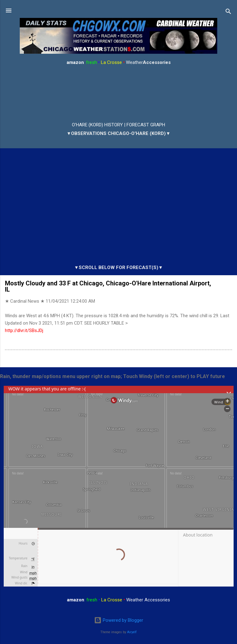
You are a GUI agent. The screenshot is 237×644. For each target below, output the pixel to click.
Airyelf (132, 632)
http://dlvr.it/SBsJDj (24, 330)
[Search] (228, 13)
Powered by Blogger (119, 620)
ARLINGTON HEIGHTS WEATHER (118, 94)
